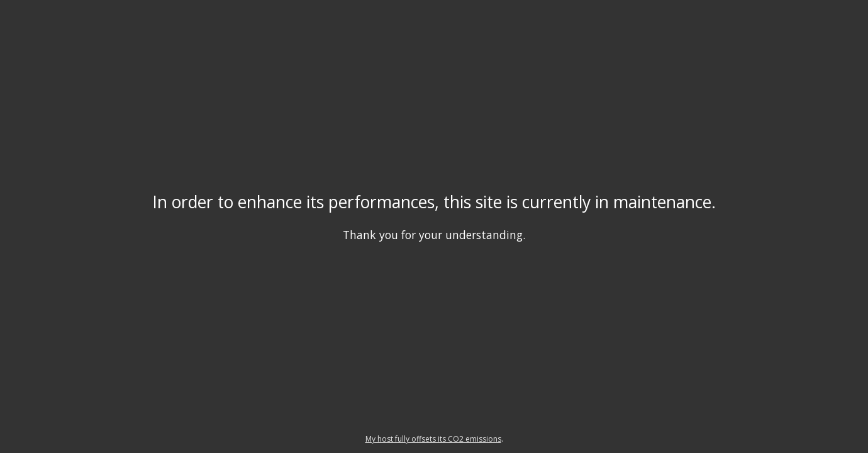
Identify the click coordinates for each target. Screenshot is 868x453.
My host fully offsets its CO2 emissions (433, 439)
